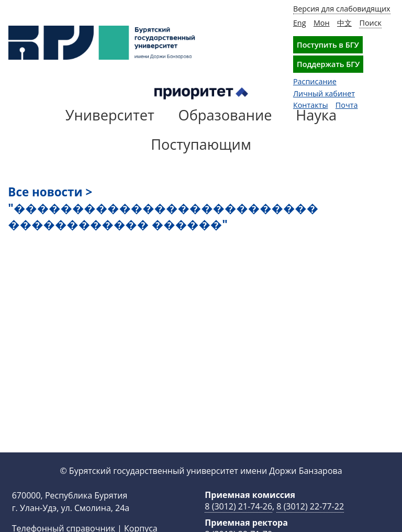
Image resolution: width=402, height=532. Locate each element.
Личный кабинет (324, 93)
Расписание (315, 81)
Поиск (370, 23)
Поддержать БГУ (328, 64)
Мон (322, 23)
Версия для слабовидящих (342, 9)
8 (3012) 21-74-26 (238, 506)
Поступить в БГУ (328, 45)
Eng (300, 23)
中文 (344, 23)
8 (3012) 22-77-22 (310, 506)
